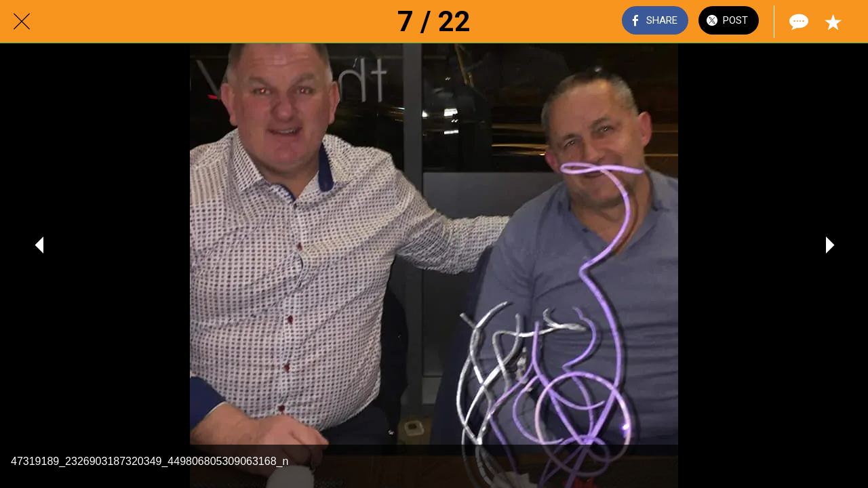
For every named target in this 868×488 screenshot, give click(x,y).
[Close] (22, 22)
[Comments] (797, 22)
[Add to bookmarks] (833, 22)
